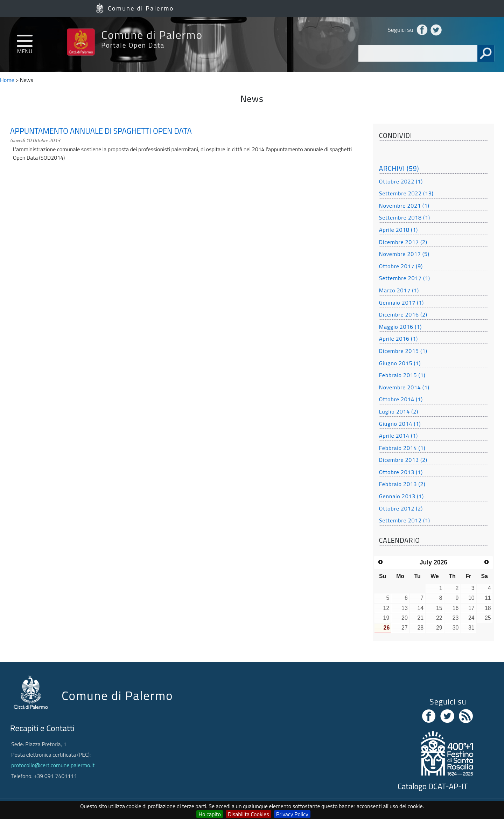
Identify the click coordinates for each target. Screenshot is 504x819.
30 (456, 628)
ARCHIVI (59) (399, 168)
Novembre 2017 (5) (404, 254)
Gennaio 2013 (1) (401, 496)
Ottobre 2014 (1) (401, 399)
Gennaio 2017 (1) (401, 303)
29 (439, 628)
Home (7, 80)
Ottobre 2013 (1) (401, 472)
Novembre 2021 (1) (404, 206)
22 (439, 618)
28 (420, 628)
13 (405, 608)
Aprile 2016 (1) (398, 339)
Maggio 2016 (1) (400, 327)
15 (439, 608)
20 (405, 618)
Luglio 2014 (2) (399, 411)
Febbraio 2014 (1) (402, 448)
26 (387, 628)
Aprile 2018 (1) (398, 230)
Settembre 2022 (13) (406, 193)
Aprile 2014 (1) (398, 436)
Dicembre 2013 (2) (403, 460)
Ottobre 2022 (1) (401, 181)
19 (386, 618)
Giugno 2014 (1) (400, 424)
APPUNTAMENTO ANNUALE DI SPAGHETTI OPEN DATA (101, 131)
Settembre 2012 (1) (405, 520)
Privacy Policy (292, 814)
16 (456, 608)
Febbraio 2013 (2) (402, 484)
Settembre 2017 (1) (405, 278)
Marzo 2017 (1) (399, 290)
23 (456, 618)
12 (386, 608)
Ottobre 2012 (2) (401, 508)
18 (488, 608)
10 (471, 598)
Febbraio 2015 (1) (402, 375)
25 (488, 618)
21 (420, 618)
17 (471, 608)
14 (420, 608)
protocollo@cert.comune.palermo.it (53, 765)
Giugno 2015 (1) (400, 363)
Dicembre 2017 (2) (403, 242)
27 (405, 628)
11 (488, 598)
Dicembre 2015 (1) (403, 351)
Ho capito (210, 814)
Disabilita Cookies (248, 814)
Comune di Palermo (141, 8)
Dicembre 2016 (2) (403, 314)
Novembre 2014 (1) (404, 387)
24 (471, 618)
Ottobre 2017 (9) (401, 266)
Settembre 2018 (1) (405, 217)
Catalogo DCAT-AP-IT (433, 786)
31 (471, 628)
